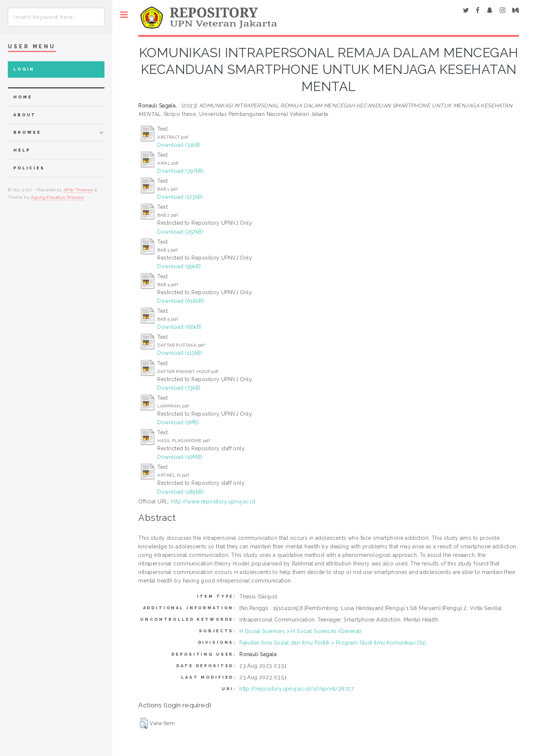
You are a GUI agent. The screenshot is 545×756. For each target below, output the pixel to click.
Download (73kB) (179, 388)
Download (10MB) (180, 457)
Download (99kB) (179, 266)
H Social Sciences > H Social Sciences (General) (301, 631)
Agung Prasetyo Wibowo (57, 197)
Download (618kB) (181, 301)
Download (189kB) (180, 492)
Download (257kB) (180, 232)
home (23, 97)
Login (24, 69)
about (25, 115)
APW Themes (78, 190)
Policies (29, 168)
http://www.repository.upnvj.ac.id (213, 502)
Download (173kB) (180, 197)
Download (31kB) (179, 145)
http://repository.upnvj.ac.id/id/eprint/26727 (296, 689)
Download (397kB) (180, 171)
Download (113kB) (180, 353)
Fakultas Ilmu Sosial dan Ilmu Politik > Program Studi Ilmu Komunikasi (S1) (333, 643)
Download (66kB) (179, 327)
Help (22, 150)
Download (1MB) (178, 422)
